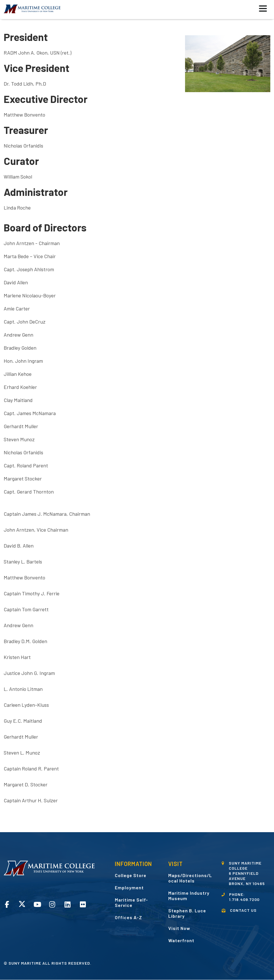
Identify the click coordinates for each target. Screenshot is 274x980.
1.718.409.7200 (244, 899)
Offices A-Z (128, 917)
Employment (129, 887)
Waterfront (181, 940)
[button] (249, 9)
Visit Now (179, 928)
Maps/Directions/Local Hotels (190, 878)
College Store (131, 875)
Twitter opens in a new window (22, 904)
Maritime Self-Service (131, 902)
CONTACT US (243, 910)
